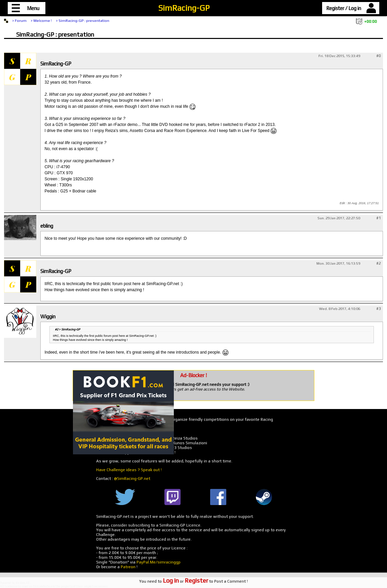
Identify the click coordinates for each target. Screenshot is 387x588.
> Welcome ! (41, 20)
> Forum (19, 20)
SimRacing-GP (184, 8)
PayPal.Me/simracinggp (159, 562)
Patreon (128, 567)
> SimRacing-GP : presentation (83, 20)
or (185, 581)
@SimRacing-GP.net (132, 479)
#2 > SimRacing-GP (67, 329)
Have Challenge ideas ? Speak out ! (129, 470)
